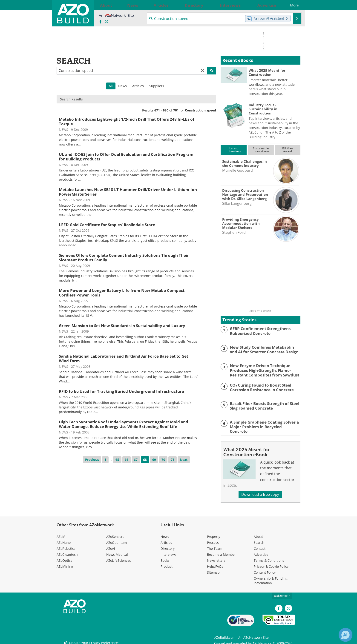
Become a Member (222, 553)
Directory (168, 547)
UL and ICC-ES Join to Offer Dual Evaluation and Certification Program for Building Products (126, 157)
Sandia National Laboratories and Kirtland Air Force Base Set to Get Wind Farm (124, 358)
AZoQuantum (117, 541)
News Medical (117, 553)
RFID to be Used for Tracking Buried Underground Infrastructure (121, 391)
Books (165, 559)
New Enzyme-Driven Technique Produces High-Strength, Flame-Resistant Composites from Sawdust (261, 370)
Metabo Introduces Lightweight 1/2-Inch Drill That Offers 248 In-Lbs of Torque (127, 121)
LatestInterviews (234, 150)
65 (117, 460)
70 (163, 460)
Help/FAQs (215, 565)
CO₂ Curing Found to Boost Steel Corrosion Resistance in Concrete (259, 386)
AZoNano (64, 541)
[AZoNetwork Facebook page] (101, 22)
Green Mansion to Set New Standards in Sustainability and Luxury (122, 326)
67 (136, 460)
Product (167, 565)
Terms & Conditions (269, 559)
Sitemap (213, 571)
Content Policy (265, 571)
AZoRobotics (66, 547)
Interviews (168, 553)
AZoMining (65, 565)
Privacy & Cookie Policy (271, 565)
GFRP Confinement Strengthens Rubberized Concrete (257, 331)
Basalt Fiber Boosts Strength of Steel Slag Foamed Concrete (261, 405)
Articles (138, 86)
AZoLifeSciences (119, 559)
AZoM (61, 535)
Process (213, 541)
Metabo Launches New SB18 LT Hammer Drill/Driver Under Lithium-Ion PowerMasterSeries (128, 192)
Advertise (261, 553)
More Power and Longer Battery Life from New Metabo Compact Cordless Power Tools (122, 293)
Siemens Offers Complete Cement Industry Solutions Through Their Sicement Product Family (124, 258)
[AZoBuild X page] (107, 22)
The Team (215, 547)
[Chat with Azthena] (345, 635)
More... (291, 5)
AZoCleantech (67, 553)
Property (214, 535)
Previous (92, 460)
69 (154, 460)
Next (184, 460)
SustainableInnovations (261, 150)
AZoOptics (64, 559)
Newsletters (216, 559)
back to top (282, 594)
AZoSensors (115, 535)
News (122, 86)
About (258, 535)
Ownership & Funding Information (271, 579)
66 (127, 460)
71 (173, 460)
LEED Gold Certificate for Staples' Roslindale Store (107, 225)
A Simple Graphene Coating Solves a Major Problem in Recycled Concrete (262, 423)
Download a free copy (260, 493)
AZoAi (111, 547)
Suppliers (157, 86)
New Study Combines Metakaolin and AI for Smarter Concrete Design (265, 349)
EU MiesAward (288, 150)
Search (259, 541)
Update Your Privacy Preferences (91, 638)
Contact (260, 547)
